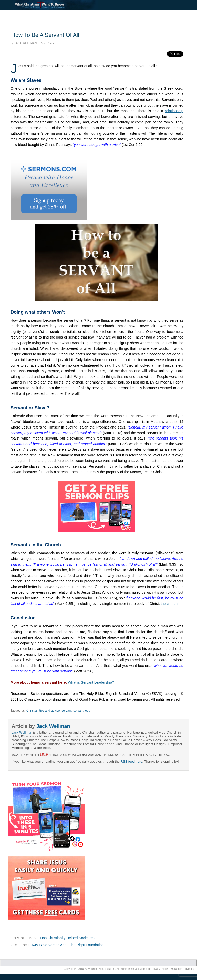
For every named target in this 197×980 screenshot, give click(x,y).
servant (66, 711)
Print (42, 43)
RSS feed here (131, 762)
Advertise (189, 969)
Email (51, 43)
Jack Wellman (25, 43)
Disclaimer (176, 969)
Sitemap (145, 969)
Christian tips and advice (43, 711)
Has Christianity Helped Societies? (68, 938)
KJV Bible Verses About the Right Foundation (68, 945)
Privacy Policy (160, 969)
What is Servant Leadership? (91, 682)
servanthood (82, 711)
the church (169, 604)
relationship (174, 111)
